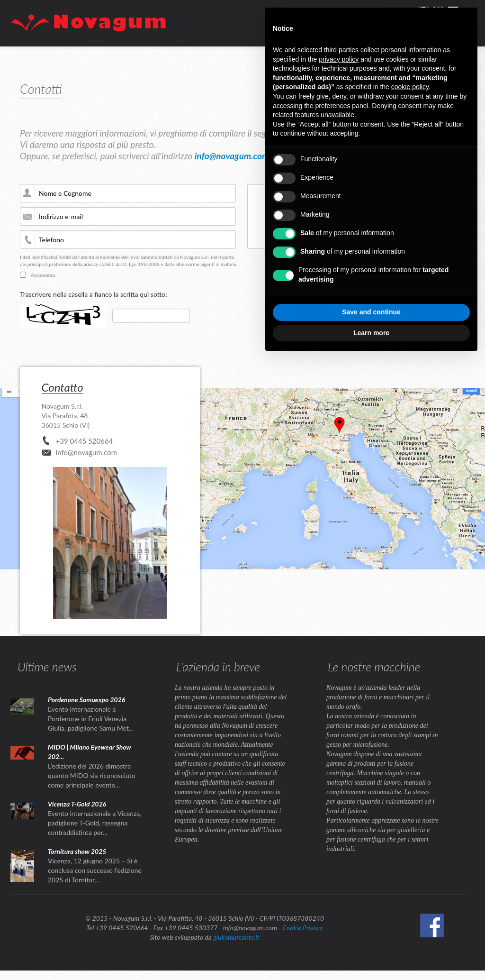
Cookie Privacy (302, 928)
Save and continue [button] (371, 312)
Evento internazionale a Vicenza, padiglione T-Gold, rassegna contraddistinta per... (95, 823)
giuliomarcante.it (236, 937)
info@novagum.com (232, 156)
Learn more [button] (371, 333)
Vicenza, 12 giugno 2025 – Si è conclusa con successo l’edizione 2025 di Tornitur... (95, 870)
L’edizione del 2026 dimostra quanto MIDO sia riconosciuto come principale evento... (92, 775)
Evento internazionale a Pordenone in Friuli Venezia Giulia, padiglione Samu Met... (91, 719)
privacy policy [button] (339, 59)
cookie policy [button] (410, 87)
